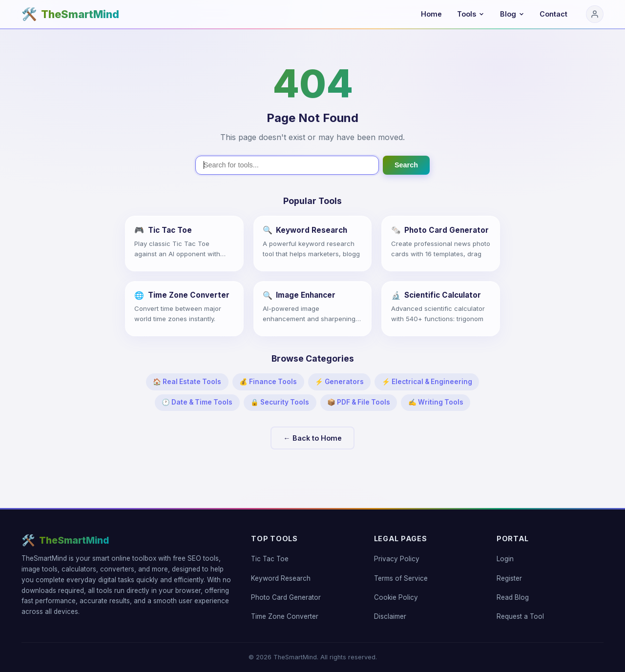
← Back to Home (312, 438)
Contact (553, 14)
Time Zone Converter (285, 616)
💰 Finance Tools (268, 382)
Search (406, 165)
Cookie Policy (396, 597)
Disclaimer (390, 616)
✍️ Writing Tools (436, 402)
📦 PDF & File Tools (359, 402)
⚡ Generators (339, 382)
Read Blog (513, 597)
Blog (512, 14)
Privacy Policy (397, 559)
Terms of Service (401, 578)
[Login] (595, 14)
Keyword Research (281, 578)
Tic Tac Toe (270, 559)
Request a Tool (520, 616)
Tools (471, 14)
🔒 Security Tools (280, 402)
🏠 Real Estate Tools (187, 382)
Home (431, 14)
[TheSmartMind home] (70, 14)
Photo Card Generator (286, 597)
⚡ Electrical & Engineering (427, 382)
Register (509, 578)
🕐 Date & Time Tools (197, 402)
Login (505, 559)
